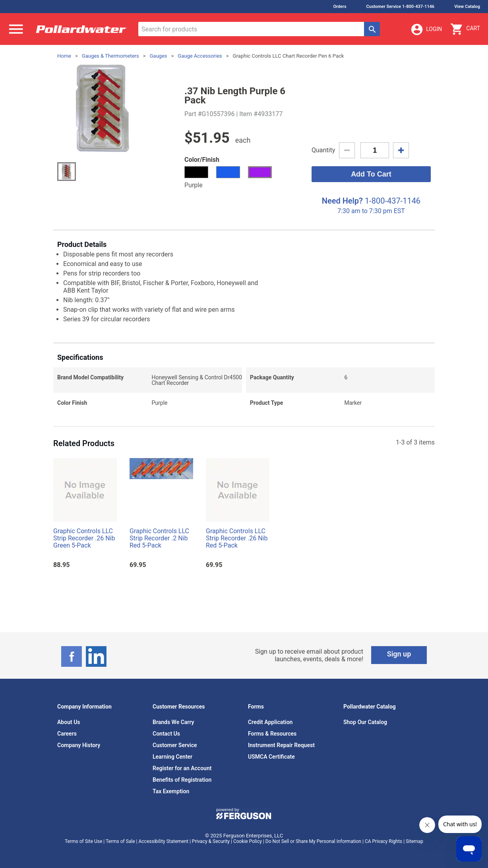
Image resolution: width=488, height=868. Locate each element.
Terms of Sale (120, 841)
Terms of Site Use (83, 841)
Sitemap (414, 841)
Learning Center (172, 757)
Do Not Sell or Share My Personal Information (313, 841)
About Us (69, 722)
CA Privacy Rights (383, 841)
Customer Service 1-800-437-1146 (401, 7)
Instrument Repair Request (281, 745)
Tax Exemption (171, 791)
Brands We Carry (173, 722)
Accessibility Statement (164, 841)
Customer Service (175, 745)
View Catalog (467, 7)
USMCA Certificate (271, 757)
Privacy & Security (211, 841)
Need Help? (342, 201)
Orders (340, 7)
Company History (79, 745)
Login (426, 29)
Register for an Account (182, 768)
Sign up (399, 654)
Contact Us (166, 734)
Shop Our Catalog (365, 722)
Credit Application (270, 722)
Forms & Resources (272, 734)
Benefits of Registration (182, 780)
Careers (67, 734)
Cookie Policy (248, 841)
